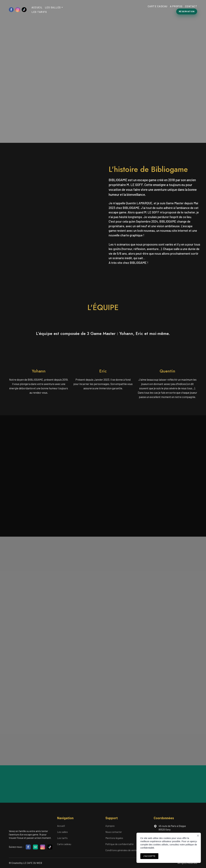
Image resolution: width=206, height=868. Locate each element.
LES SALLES (53, 7)
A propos (110, 826)
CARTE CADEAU (158, 6)
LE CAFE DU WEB (33, 863)
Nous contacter (114, 832)
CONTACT (191, 6)
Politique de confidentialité (119, 844)
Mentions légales (114, 838)
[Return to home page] (102, 10)
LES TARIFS (39, 12)
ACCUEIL (37, 7)
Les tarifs (62, 838)
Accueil (61, 826)
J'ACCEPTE (149, 856)
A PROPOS (176, 6)
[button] (11, 10)
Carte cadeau (64, 844)
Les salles (62, 832)
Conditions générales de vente (121, 850)
